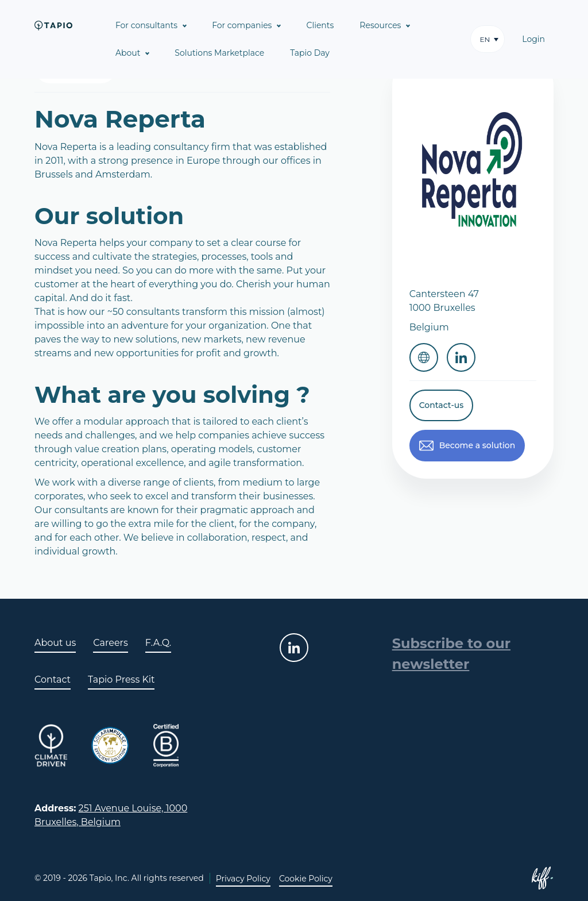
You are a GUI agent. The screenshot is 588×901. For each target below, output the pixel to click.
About (128, 53)
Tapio (53, 25)
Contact (53, 679)
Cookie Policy (306, 879)
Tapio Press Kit (121, 679)
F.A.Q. (158, 643)
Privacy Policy (243, 879)
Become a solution (477, 445)
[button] (488, 39)
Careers (110, 643)
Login (533, 39)
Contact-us (442, 405)
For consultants (146, 25)
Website (424, 357)
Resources (380, 25)
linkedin (294, 648)
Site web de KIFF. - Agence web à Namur (542, 878)
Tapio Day (310, 53)
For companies (242, 25)
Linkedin (461, 357)
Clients (320, 25)
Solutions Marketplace (219, 53)
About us (55, 643)
